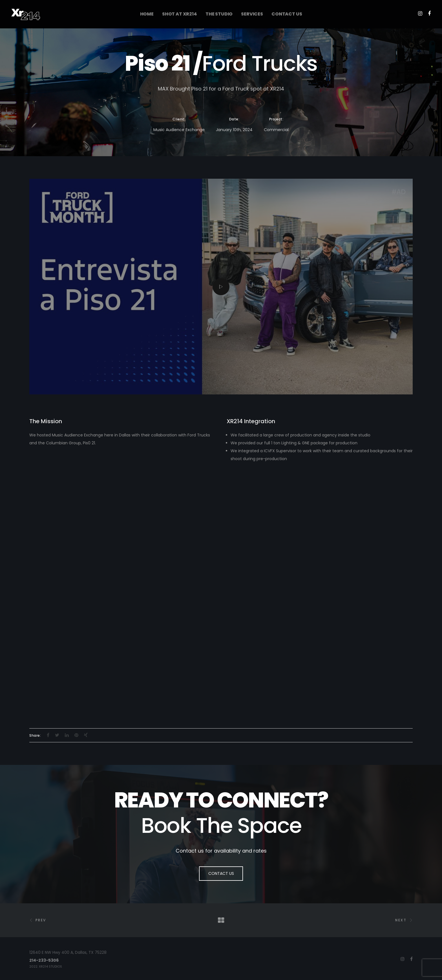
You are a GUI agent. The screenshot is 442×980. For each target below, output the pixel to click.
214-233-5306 (44, 960)
